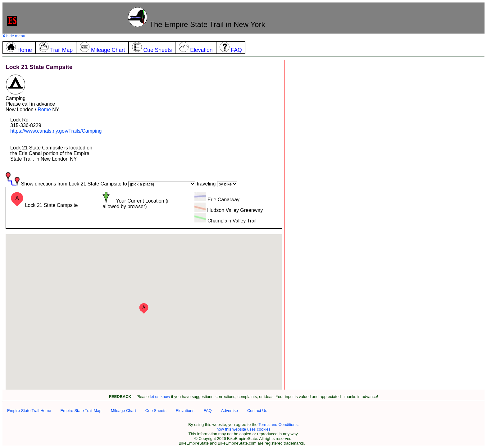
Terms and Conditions (278, 425)
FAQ (208, 411)
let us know (160, 397)
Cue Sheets (156, 411)
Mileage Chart (123, 411)
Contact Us (257, 411)
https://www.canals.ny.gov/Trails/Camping (56, 131)
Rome (44, 110)
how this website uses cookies (243, 429)
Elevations (185, 411)
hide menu (14, 36)
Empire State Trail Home (29, 411)
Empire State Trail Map (81, 411)
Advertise (230, 411)
